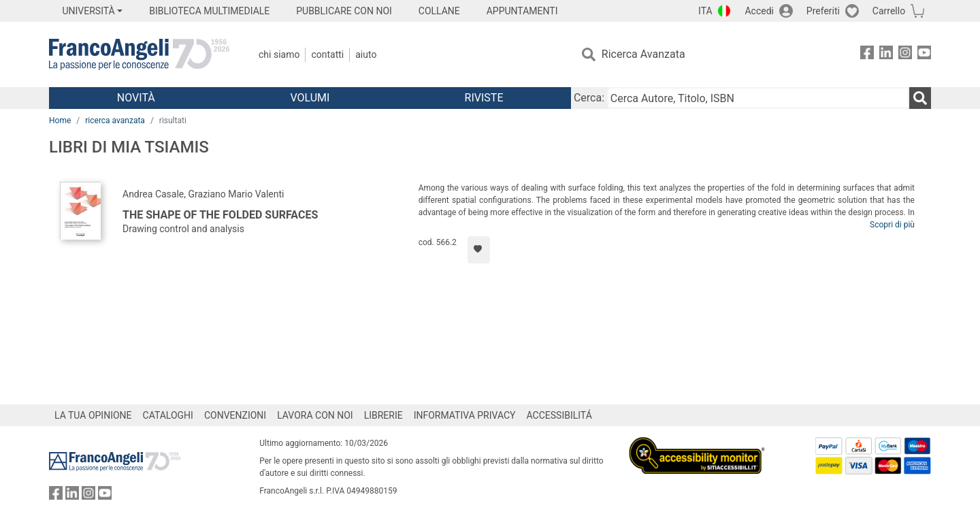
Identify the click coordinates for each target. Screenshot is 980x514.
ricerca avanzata (115, 121)
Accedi (759, 11)
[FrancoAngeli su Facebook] (867, 55)
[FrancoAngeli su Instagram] (905, 55)
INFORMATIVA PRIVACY (465, 415)
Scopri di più (892, 225)
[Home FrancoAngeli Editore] (139, 54)
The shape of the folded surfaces (220, 215)
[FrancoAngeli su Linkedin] (886, 55)
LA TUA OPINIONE (93, 415)
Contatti (327, 54)
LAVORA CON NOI (315, 415)
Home (60, 121)
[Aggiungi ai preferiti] (479, 250)
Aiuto (366, 54)
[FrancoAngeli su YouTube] (924, 55)
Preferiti (823, 11)
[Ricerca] (920, 98)
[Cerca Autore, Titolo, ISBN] (758, 98)
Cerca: (589, 98)
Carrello (889, 11)
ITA (705, 11)
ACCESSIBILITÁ (559, 415)
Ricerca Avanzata (643, 54)
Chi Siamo (279, 54)
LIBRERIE (383, 415)
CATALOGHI (168, 415)
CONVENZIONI (235, 415)
